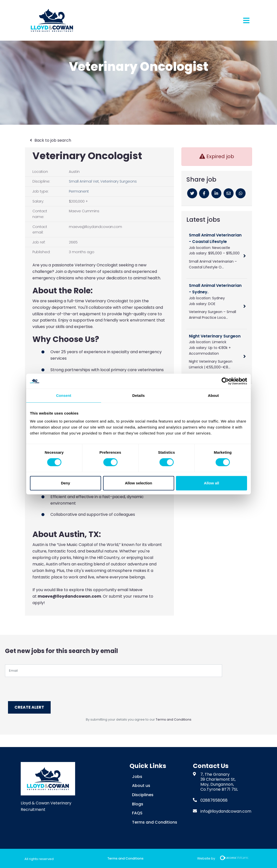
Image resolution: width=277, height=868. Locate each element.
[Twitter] (192, 193)
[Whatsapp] (241, 193)
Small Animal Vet (84, 181)
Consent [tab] (64, 395)
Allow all (211, 483)
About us (141, 785)
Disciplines (143, 794)
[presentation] (43, 687)
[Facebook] (204, 193)
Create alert (30, 707)
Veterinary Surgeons (119, 181)
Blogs (138, 803)
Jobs (137, 776)
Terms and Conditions (174, 719)
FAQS (137, 813)
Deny (66, 483)
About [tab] (213, 395)
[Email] (229, 193)
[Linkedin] (216, 193)
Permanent (79, 191)
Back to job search (53, 140)
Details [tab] (138, 395)
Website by (225, 858)
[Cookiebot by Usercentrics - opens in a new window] (225, 381)
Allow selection (138, 483)
